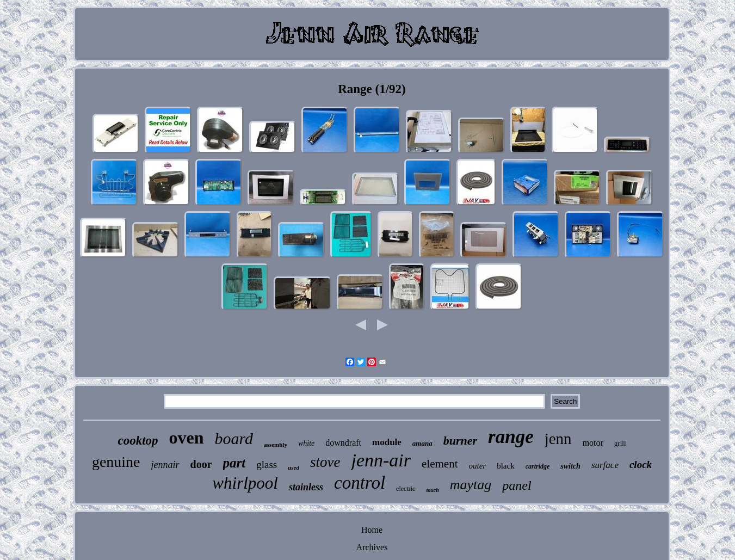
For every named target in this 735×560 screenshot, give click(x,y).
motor (593, 443)
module (387, 442)
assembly (276, 445)
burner (460, 441)
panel (517, 485)
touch (432, 490)
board (234, 438)
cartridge (538, 466)
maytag (471, 485)
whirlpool (245, 483)
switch (570, 466)
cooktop (138, 441)
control (360, 483)
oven (187, 438)
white (306, 443)
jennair (165, 465)
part (234, 463)
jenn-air (381, 460)
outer (477, 466)
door (201, 464)
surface (605, 465)
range (511, 437)
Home (372, 530)
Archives (372, 547)
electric (406, 489)
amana (422, 443)
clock (641, 464)
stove (325, 462)
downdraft (343, 443)
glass (267, 464)
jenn (558, 439)
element (440, 464)
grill (620, 443)
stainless (306, 487)
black (505, 466)
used (294, 467)
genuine (116, 462)
